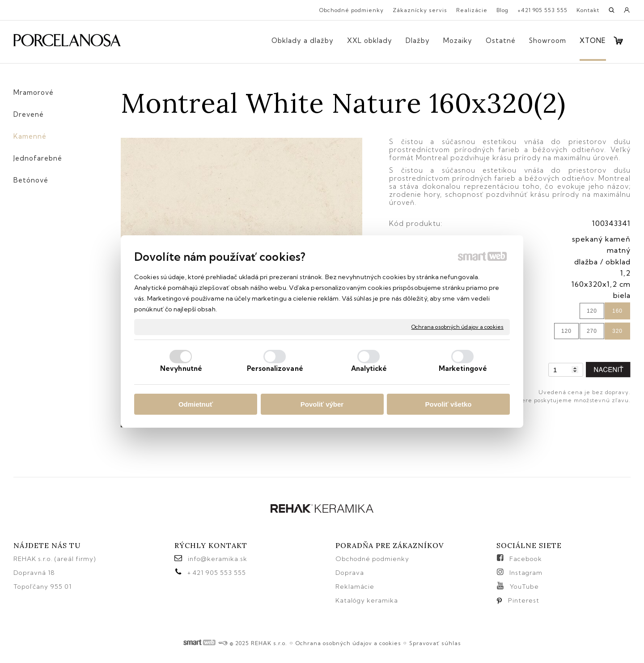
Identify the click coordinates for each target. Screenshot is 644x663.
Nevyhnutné (181, 368)
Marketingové (463, 368)
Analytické (369, 368)
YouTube (524, 586)
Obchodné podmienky (372, 559)
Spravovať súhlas (435, 643)
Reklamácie (356, 586)
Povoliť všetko (449, 404)
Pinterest (524, 600)
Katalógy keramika (367, 600)
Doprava (350, 573)
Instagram (526, 573)
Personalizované (275, 368)
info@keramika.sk (218, 559)
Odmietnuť (196, 404)
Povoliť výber (322, 404)
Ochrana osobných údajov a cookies (458, 327)
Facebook (526, 559)
